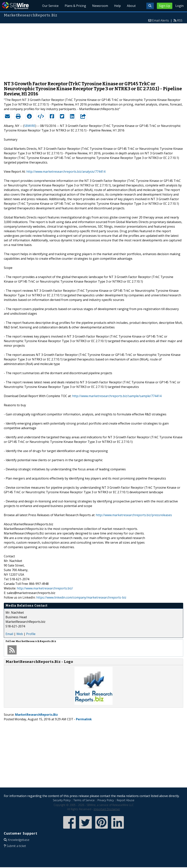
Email (9, 634)
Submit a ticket (16, 846)
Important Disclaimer (107, 809)
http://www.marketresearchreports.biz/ (45, 588)
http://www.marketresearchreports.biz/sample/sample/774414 (117, 396)
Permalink (84, 719)
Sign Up (165, 6)
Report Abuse (126, 800)
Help (117, 6)
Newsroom (100, 6)
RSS (180, 20)
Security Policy (62, 800)
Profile (31, 634)
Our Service (50, 6)
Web (20, 634)
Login (179, 6)
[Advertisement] (94, 50)
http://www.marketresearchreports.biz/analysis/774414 (66, 172)
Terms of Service (84, 800)
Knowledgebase (19, 840)
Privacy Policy (106, 800)
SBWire (15, 6)
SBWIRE (30, 126)
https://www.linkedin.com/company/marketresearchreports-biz (81, 597)
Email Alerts (160, 20)
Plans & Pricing (75, 6)
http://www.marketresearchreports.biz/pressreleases (134, 515)
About (131, 6)
